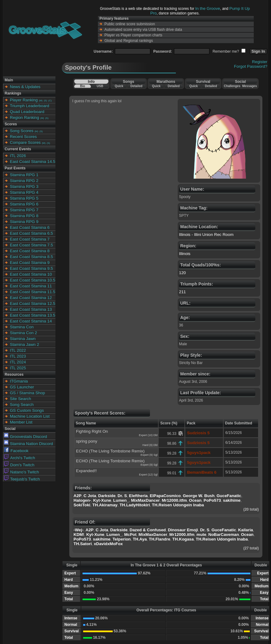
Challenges (232, 86)
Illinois (185, 254)
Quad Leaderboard (27, 112)
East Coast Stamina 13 (31, 309)
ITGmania (19, 381)
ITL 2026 (18, 156)
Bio (83, 86)
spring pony (87, 441)
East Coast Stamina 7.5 (31, 245)
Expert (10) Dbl (148, 435)
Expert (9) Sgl (149, 455)
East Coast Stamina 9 (30, 263)
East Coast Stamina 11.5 (32, 292)
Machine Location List (30, 416)
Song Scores (22, 131)
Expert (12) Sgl (148, 475)
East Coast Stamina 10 (31, 274)
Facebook (16, 451)
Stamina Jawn (23, 339)
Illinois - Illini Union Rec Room (206, 235)
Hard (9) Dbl (150, 445)
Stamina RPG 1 (24, 175)
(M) (41, 101)
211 (182, 292)
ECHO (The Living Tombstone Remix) (110, 451)
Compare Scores (25, 142)
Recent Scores (23, 137)
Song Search (22, 405)
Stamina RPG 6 (24, 204)
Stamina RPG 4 (24, 192)
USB (100, 86)
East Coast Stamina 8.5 (31, 257)
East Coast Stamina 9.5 (31, 268)
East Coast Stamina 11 (31, 286)
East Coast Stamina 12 (31, 298)
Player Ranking (24, 100)
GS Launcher (22, 387)
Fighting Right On (92, 431)
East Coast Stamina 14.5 (32, 162)
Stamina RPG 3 (24, 186)
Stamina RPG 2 (24, 181)
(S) (45, 101)
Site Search (20, 399)
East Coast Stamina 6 (30, 227)
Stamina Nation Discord (28, 444)
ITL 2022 (18, 350)
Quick (119, 86)
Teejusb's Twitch (22, 479)
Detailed (136, 86)
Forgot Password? (251, 66)
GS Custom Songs (27, 410)
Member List (21, 422)
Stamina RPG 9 (24, 222)
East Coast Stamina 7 (30, 239)
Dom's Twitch (19, 465)
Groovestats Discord (26, 437)
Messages (249, 86)
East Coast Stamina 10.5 (32, 280)
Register (260, 62)
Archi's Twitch (20, 458)
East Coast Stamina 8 (30, 251)
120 (182, 273)
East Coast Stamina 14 (31, 321)
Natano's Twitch (21, 472)
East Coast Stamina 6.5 (31, 233)
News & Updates (25, 87)
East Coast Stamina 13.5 (32, 315)
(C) (50, 101)
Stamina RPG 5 (24, 198)
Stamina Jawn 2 (24, 344)
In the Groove (208, 8)
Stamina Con (22, 327)
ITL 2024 (18, 362)
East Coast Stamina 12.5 (32, 304)
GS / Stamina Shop (27, 393)
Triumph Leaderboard (30, 106)
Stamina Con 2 (23, 333)
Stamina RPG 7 (24, 210)
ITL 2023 (18, 356)
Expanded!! (86, 471)
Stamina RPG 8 (24, 216)
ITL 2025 (18, 368)
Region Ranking (24, 117)
